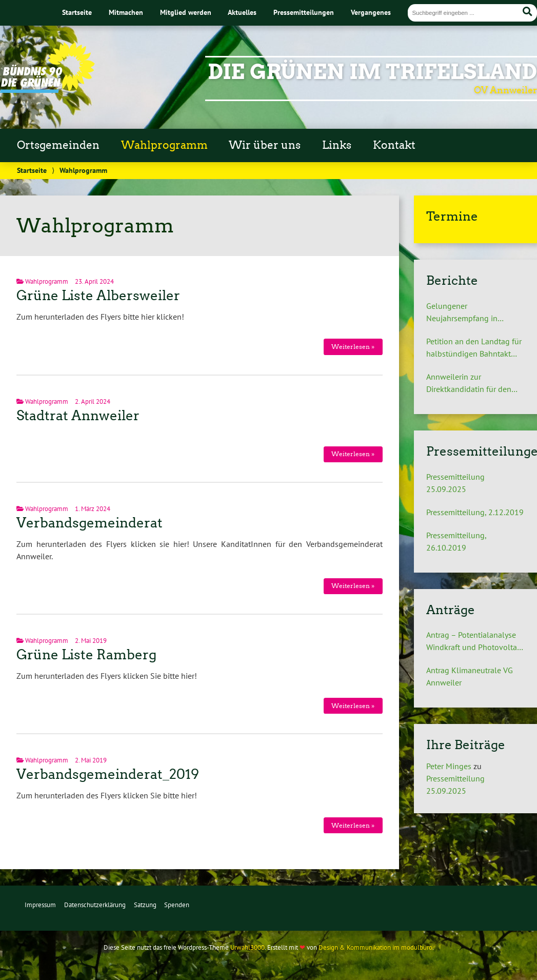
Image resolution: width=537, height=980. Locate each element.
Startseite (77, 12)
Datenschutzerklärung (95, 905)
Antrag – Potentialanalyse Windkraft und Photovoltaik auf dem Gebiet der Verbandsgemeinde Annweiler (475, 641)
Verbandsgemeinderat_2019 (108, 774)
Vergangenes (371, 12)
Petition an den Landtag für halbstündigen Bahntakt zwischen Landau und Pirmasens (474, 348)
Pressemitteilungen (304, 12)
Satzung (145, 905)
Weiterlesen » (353, 347)
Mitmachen (126, 12)
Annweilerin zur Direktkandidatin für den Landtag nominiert (469, 383)
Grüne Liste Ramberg (86, 655)
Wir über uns (265, 145)
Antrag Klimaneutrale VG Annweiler (470, 676)
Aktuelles (242, 12)
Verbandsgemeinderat (89, 523)
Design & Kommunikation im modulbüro (375, 947)
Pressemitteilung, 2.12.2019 (475, 512)
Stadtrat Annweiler (78, 416)
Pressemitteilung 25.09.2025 (455, 483)
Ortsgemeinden (58, 145)
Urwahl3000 (247, 947)
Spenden (177, 905)
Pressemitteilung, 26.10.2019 (456, 541)
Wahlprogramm (164, 145)
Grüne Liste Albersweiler (98, 296)
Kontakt (394, 145)
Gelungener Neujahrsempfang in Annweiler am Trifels (462, 312)
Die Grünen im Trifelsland (372, 72)
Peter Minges (449, 766)
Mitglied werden (186, 12)
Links (337, 145)
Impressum (40, 905)
